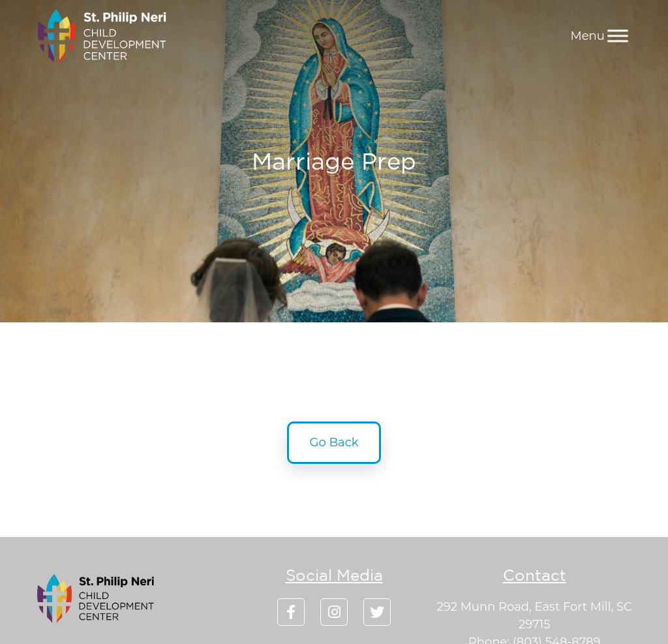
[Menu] (618, 36)
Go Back (334, 442)
